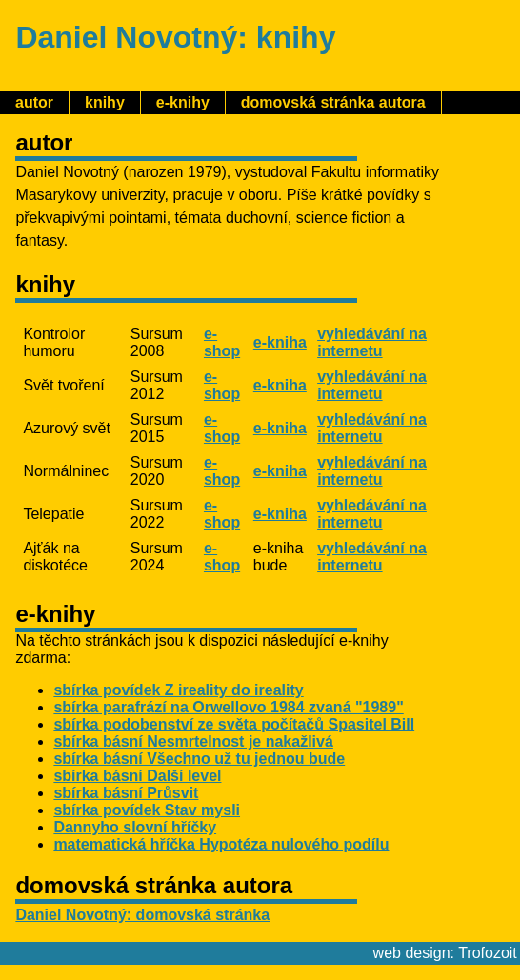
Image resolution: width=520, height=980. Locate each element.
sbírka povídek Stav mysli (147, 810)
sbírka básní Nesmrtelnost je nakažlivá (193, 741)
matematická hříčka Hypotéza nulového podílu (221, 844)
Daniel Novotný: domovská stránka (142, 915)
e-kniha (280, 342)
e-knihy (183, 102)
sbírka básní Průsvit (126, 793)
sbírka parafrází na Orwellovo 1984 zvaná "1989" (228, 707)
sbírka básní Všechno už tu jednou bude (199, 759)
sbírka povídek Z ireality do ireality (178, 690)
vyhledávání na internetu (372, 342)
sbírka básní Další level (137, 776)
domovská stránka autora (333, 102)
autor (34, 102)
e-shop (222, 342)
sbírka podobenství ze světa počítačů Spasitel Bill (234, 724)
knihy (105, 102)
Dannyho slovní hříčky (135, 827)
